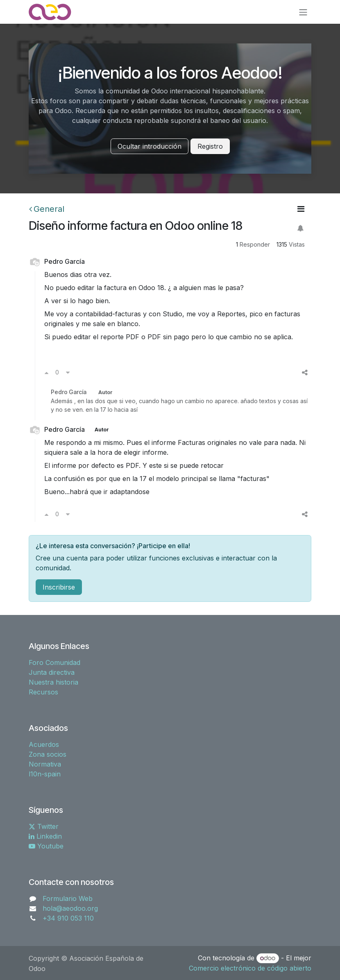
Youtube (46, 846)
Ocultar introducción (150, 146)
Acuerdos (44, 744)
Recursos (43, 692)
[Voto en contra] (68, 372)
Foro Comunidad (54, 662)
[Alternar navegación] (303, 12)
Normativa (45, 764)
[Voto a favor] (46, 372)
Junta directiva (52, 672)
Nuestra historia (53, 682)
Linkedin (45, 836)
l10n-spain (45, 774)
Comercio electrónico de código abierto (250, 968)
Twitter (44, 826)
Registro (210, 146)
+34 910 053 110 (68, 918)
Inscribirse (59, 587)
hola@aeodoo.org (70, 908)
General (47, 209)
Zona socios (48, 754)
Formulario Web (68, 898)
